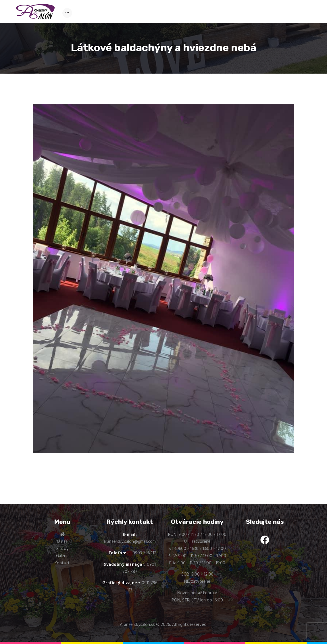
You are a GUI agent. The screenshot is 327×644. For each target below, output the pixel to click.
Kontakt (62, 563)
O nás (62, 542)
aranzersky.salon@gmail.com (130, 542)
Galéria (62, 556)
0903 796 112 (144, 553)
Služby (62, 549)
